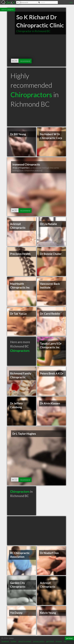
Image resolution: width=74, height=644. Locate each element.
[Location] (27, 2)
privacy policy (39, 641)
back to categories (8, 10)
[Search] (47, 2)
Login (71, 2)
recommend (26, 61)
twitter (14, 641)
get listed (50, 641)
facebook (5, 641)
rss (65, 641)
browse (59, 641)
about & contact (25, 641)
